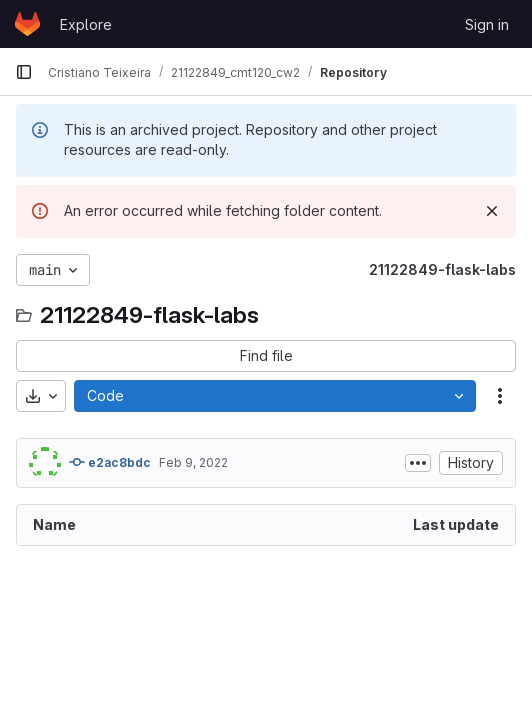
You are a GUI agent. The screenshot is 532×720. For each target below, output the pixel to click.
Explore (86, 24)
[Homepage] (27, 24)
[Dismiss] (492, 211)
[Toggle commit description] (418, 463)
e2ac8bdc (110, 462)
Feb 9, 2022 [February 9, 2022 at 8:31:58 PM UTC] (193, 462)
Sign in (487, 24)
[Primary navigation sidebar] (24, 72)
